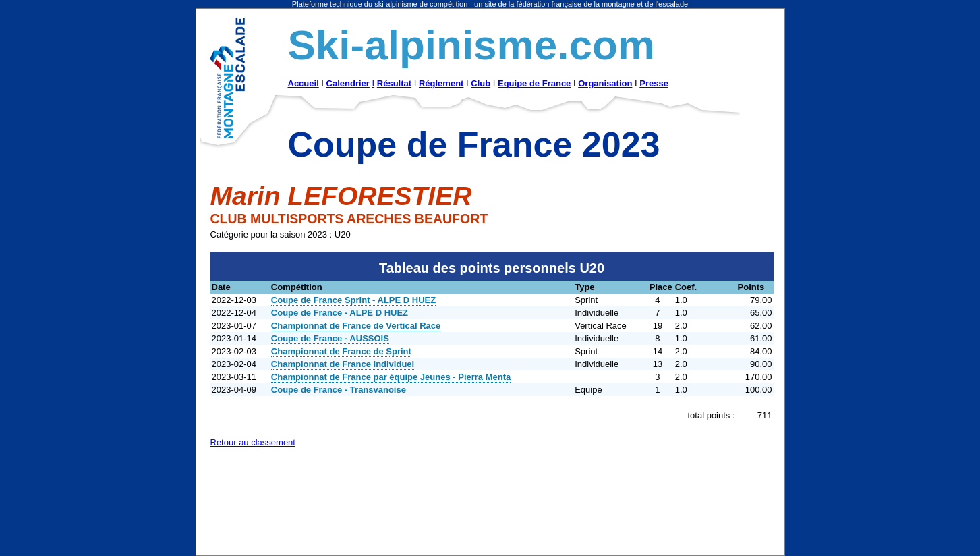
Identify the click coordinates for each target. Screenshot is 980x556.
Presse (654, 83)
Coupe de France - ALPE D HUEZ (340, 313)
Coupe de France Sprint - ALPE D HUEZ (353, 300)
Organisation (605, 83)
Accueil (304, 83)
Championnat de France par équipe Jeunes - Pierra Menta (391, 377)
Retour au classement (253, 442)
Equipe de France (534, 83)
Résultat (394, 83)
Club (481, 83)
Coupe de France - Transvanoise (339, 390)
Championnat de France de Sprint (341, 351)
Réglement (441, 83)
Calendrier (348, 83)
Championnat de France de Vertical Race (356, 326)
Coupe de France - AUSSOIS (330, 338)
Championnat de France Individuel (343, 364)
